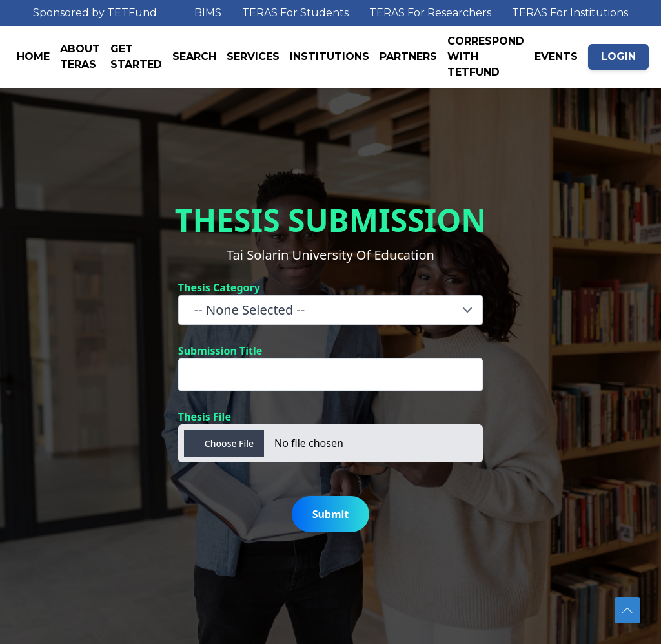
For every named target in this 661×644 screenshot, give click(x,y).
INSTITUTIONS (330, 57)
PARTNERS (408, 57)
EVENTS (556, 57)
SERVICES (253, 57)
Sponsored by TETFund (95, 13)
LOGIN (618, 57)
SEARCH (194, 57)
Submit (331, 514)
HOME (33, 57)
